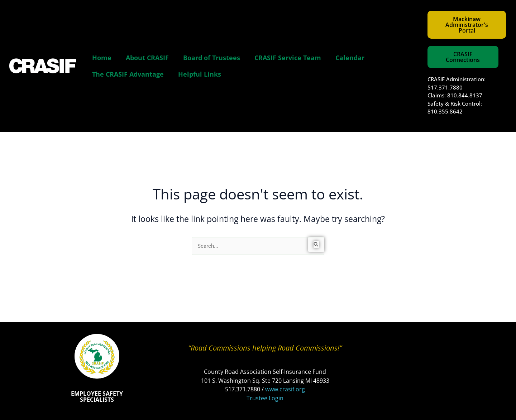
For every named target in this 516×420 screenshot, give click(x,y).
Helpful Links (200, 74)
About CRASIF (147, 58)
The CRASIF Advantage (128, 74)
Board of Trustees (212, 58)
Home (102, 58)
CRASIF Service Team (288, 58)
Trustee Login (265, 398)
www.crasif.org (285, 389)
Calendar (350, 58)
